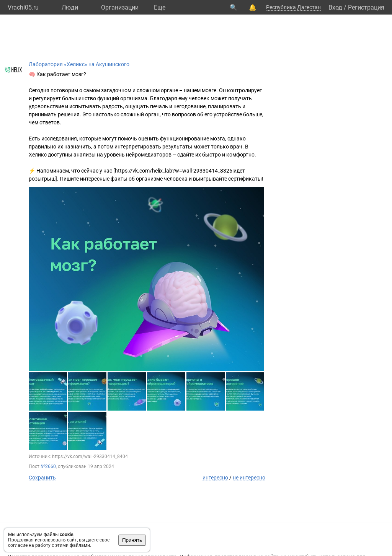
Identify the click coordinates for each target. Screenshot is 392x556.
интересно (215, 478)
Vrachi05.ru (23, 7)
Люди (70, 7)
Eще (160, 7)
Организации (120, 7)
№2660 (48, 466)
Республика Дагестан (293, 7)
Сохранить (42, 478)
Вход (335, 7)
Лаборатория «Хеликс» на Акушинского (79, 64)
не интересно (249, 478)
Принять (132, 540)
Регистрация (366, 7)
